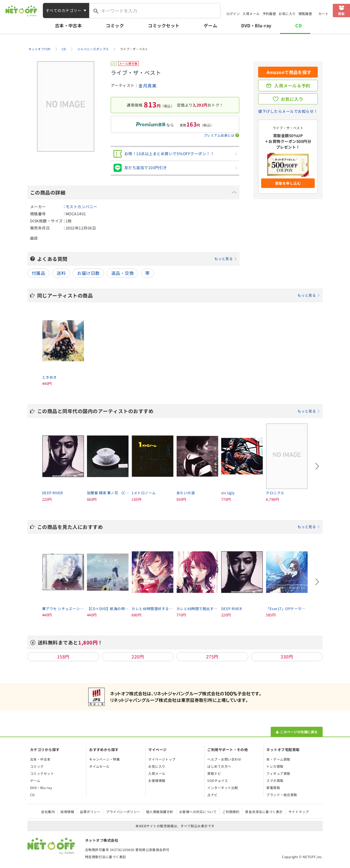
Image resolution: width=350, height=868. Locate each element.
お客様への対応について (198, 812)
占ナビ (212, 795)
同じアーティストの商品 (179, 295)
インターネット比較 (223, 788)
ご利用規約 (231, 812)
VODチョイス (218, 780)
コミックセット (164, 25)
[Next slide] (317, 466)
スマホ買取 (275, 780)
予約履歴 (269, 14)
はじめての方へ (219, 766)
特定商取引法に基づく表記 (106, 857)
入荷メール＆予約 (292, 86)
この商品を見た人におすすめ (179, 527)
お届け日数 (88, 273)
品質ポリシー (90, 812)
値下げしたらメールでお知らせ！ (288, 111)
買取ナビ (214, 773)
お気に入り (287, 14)
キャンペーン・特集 (104, 759)
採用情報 (67, 812)
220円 (138, 657)
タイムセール (99, 766)
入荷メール (251, 14)
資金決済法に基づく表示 (264, 812)
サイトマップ (299, 812)
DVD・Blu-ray (256, 25)
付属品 (38, 273)
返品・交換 (122, 273)
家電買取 (273, 788)
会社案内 (48, 812)
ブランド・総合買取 (282, 795)
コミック (115, 25)
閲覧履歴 (305, 14)
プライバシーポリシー (123, 812)
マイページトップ (162, 759)
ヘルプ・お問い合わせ (224, 759)
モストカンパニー (81, 207)
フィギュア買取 (278, 773)
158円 (63, 657)
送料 (61, 273)
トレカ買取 (275, 766)
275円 (212, 657)
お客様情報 (157, 780)
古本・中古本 (68, 25)
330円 (287, 657)
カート (323, 14)
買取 (341, 14)
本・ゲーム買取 (278, 759)
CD (298, 25)
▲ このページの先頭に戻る (297, 732)
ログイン (233, 14)
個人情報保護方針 (160, 812)
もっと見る (224, 259)
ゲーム (210, 25)
